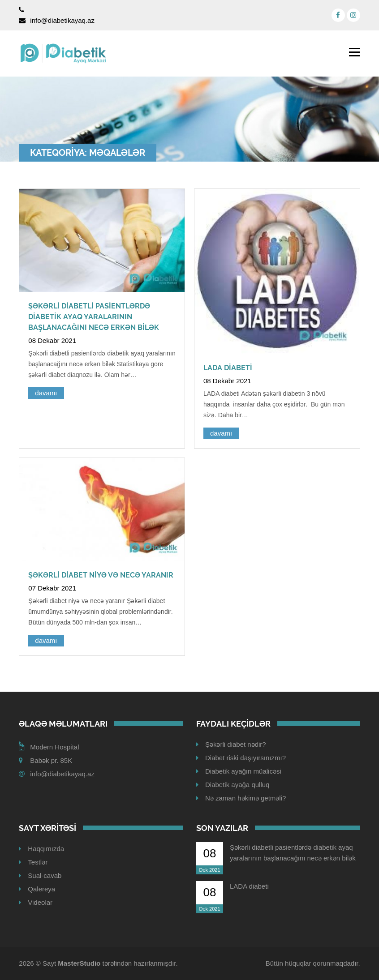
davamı (46, 393)
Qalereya (41, 889)
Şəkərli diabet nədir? (236, 744)
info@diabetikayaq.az (62, 20)
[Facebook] (338, 15)
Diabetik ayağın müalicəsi (243, 771)
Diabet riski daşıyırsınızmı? (245, 758)
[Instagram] (353, 15)
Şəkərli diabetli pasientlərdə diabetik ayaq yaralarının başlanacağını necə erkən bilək (94, 317)
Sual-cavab (45, 875)
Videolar (40, 902)
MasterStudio (79, 963)
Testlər (38, 862)
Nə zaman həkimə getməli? (245, 798)
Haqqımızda (46, 849)
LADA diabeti (228, 368)
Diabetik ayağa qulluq (237, 785)
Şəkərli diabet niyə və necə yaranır (101, 575)
